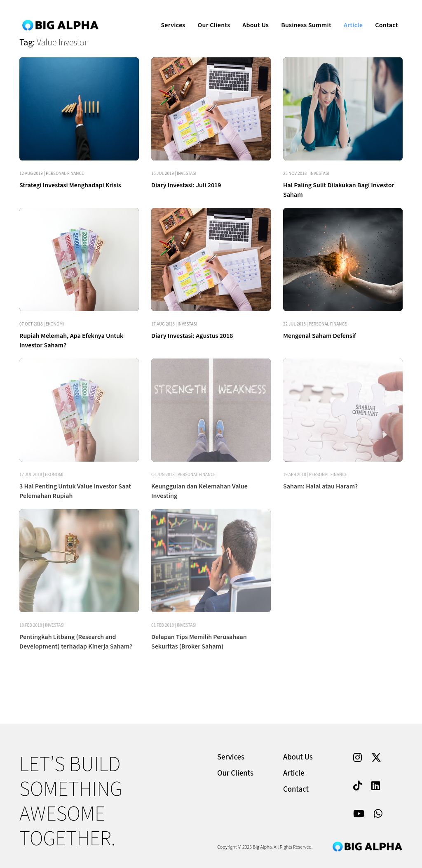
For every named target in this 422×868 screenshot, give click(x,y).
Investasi (186, 173)
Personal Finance (65, 173)
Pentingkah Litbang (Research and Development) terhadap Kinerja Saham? (76, 642)
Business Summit (300, 15)
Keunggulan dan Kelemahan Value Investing (199, 491)
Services (167, 15)
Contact (381, 15)
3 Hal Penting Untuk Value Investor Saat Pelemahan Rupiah (75, 491)
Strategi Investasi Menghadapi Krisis (70, 185)
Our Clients (208, 15)
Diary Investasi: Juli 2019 (186, 185)
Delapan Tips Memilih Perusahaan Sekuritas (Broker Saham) (199, 642)
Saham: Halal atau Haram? (320, 486)
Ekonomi (55, 324)
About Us (250, 15)
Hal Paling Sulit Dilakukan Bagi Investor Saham (339, 190)
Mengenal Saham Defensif (320, 336)
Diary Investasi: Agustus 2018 (192, 336)
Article (347, 15)
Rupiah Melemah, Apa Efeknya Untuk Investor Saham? (71, 341)
